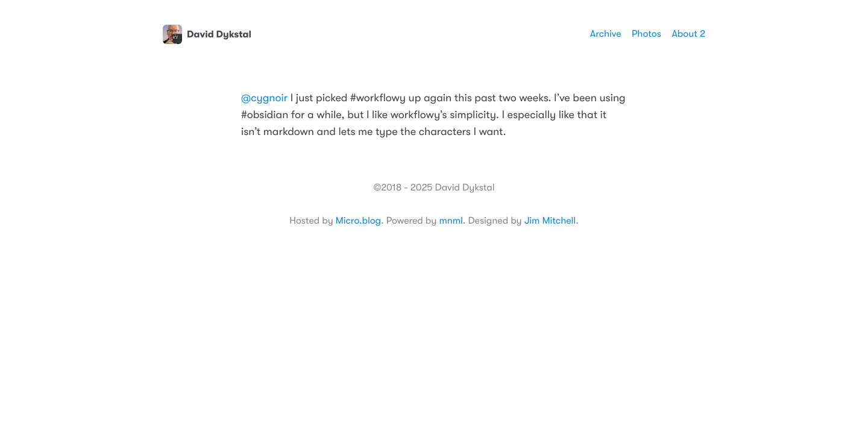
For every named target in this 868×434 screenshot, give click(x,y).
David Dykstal (207, 34)
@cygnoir (264, 98)
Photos (646, 34)
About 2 (688, 34)
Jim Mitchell (550, 221)
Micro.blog (358, 221)
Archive (606, 34)
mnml (451, 221)
